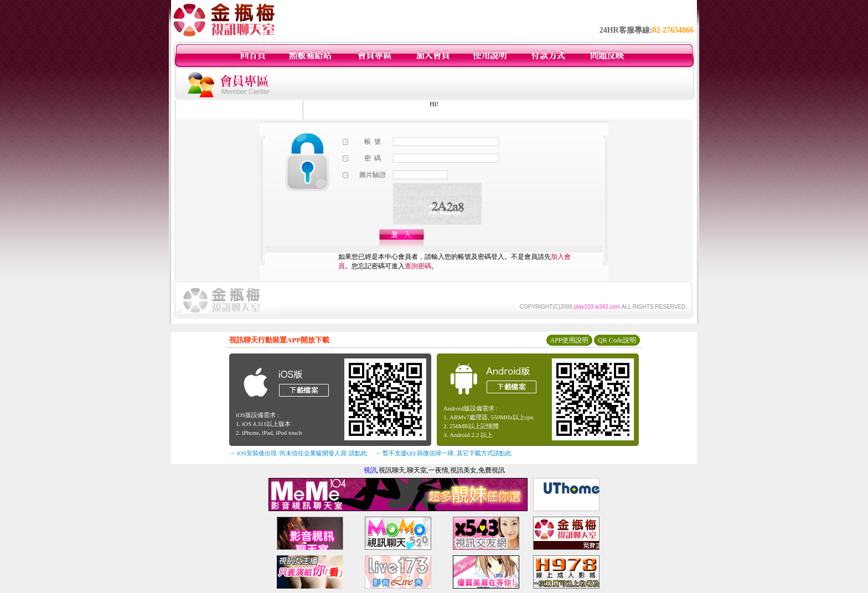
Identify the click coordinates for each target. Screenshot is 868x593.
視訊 (370, 470)
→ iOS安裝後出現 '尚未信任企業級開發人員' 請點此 (298, 453)
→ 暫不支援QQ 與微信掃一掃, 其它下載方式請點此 (443, 453)
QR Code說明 (617, 340)
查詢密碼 (418, 266)
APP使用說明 (569, 340)
